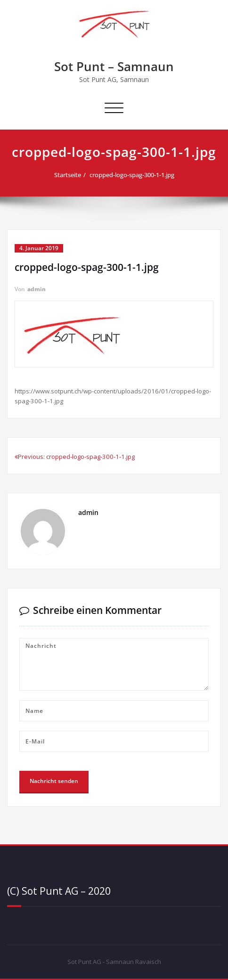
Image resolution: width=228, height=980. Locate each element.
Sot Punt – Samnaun (114, 66)
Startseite (68, 175)
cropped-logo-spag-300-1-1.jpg (132, 175)
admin (37, 289)
